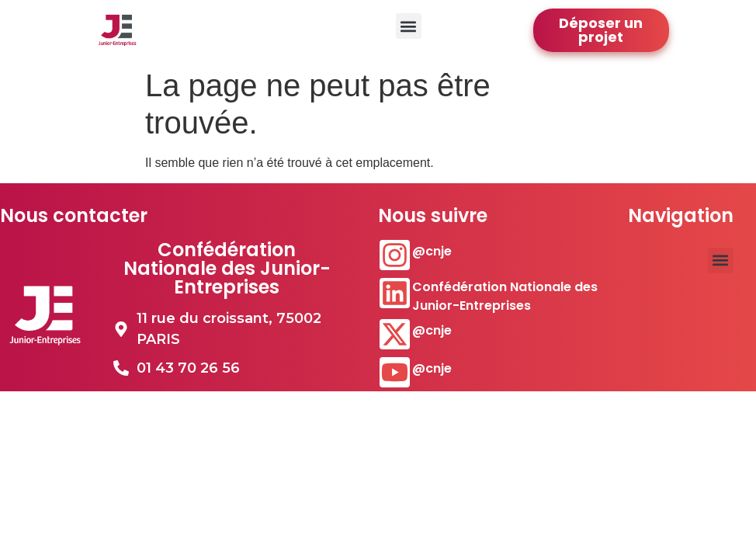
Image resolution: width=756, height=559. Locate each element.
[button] (409, 26)
